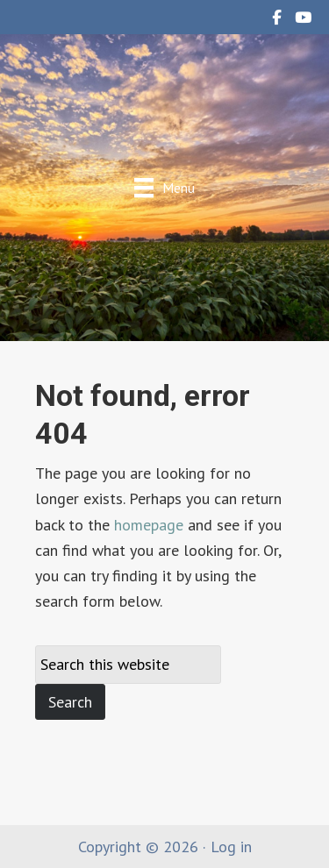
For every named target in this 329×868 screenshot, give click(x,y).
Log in (231, 847)
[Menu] (164, 187)
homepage (149, 525)
